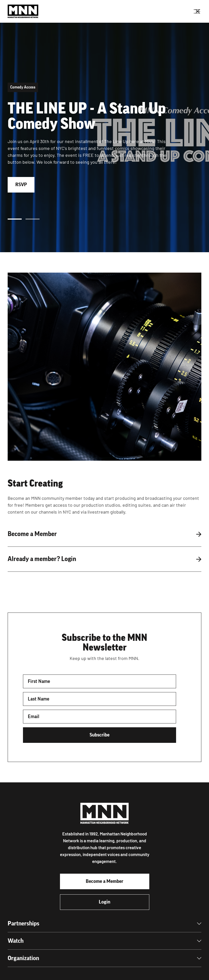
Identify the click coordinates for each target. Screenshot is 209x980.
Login (104, 902)
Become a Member (104, 881)
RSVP (21, 185)
